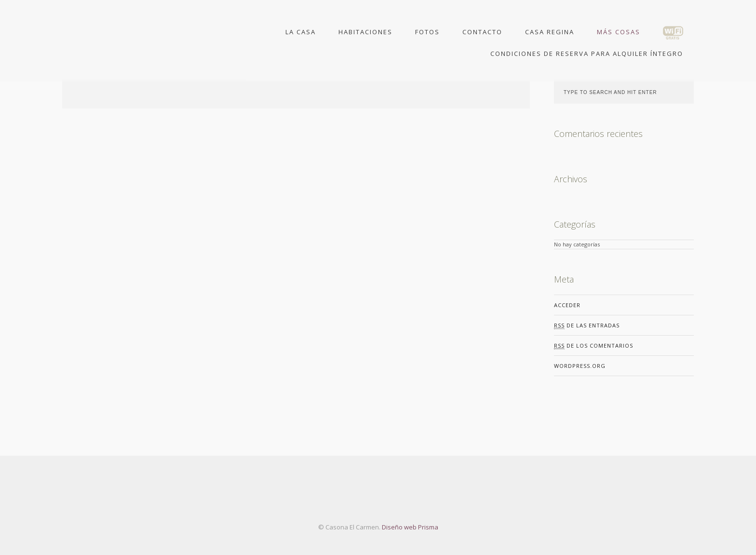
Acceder (567, 305)
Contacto (482, 32)
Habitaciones (365, 32)
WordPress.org (580, 366)
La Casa (301, 32)
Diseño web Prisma (410, 527)
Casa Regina (550, 32)
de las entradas (587, 325)
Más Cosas (619, 32)
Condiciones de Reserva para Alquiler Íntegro (587, 54)
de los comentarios (594, 346)
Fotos (427, 32)
